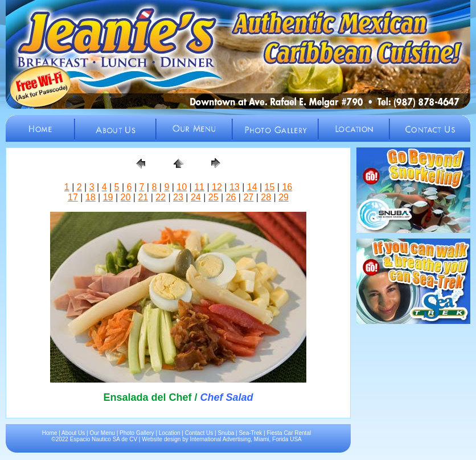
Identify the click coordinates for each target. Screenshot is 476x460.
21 (143, 197)
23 (178, 197)
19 (108, 197)
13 (235, 187)
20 (126, 197)
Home (50, 433)
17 (73, 197)
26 (231, 197)
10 (182, 187)
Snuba (226, 433)
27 (248, 197)
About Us (73, 433)
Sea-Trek (250, 433)
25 (214, 197)
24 (196, 197)
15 (270, 187)
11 (199, 187)
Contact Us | (202, 433)
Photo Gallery (137, 433)
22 (161, 197)
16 (287, 187)
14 (252, 187)
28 (266, 197)
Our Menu (102, 433)
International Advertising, (221, 439)
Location (170, 433)
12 (217, 187)
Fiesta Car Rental (289, 433)
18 (91, 197)
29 (284, 197)
